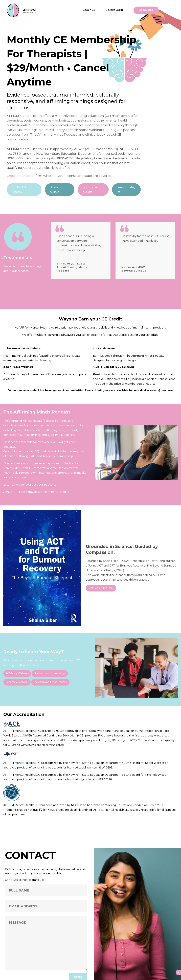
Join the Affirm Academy (20, 190)
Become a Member (17, 680)
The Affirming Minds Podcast (50, 680)
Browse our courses (57, 190)
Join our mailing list (126, 190)
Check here (16, 176)
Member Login (114, 10)
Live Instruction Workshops (50, 671)
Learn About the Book (101, 586)
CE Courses (146, 10)
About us (89, 10)
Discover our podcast (90, 190)
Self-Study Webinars (17, 671)
